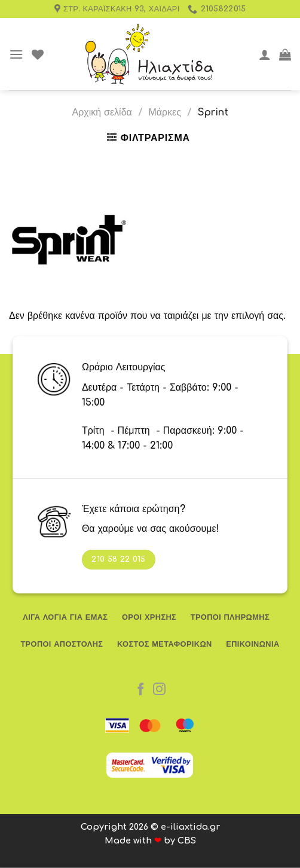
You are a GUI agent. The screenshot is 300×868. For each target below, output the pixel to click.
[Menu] (16, 54)
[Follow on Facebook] (141, 690)
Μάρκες (165, 112)
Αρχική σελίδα (102, 112)
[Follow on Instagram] (159, 690)
